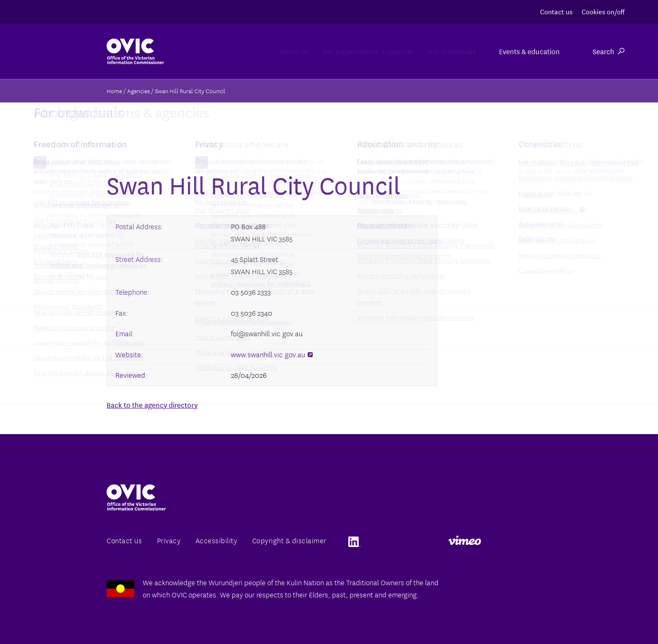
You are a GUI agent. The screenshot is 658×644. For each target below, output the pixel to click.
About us (244, 51)
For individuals (441, 51)
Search (608, 51)
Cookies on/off (603, 11)
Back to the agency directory (152, 404)
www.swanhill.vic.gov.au (272, 354)
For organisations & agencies (338, 51)
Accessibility (217, 540)
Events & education (529, 51)
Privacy (169, 540)
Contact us (556, 11)
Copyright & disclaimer (289, 540)
